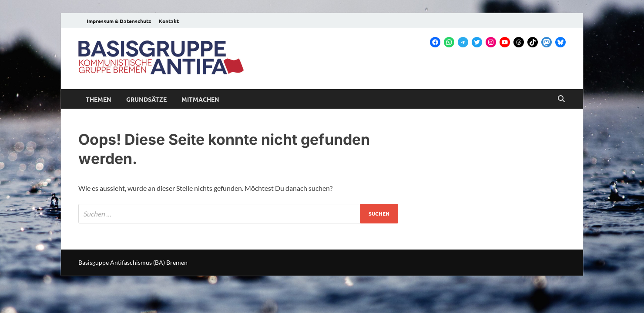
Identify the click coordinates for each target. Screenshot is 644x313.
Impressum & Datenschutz (119, 21)
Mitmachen (200, 99)
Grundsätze (146, 99)
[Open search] (561, 99)
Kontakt (169, 21)
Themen (99, 99)
